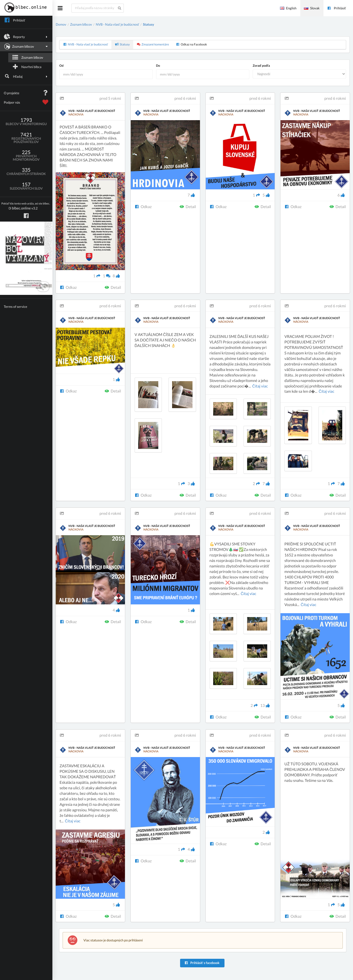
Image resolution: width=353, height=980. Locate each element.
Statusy (148, 24)
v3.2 (26, 206)
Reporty (26, 37)
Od (61, 66)
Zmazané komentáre (153, 45)
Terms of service (16, 307)
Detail (113, 287)
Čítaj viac (260, 386)
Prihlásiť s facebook (202, 963)
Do (158, 66)
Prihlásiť (336, 8)
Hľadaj (26, 76)
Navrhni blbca (27, 67)
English (288, 8)
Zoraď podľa (261, 66)
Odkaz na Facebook (191, 45)
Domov (61, 24)
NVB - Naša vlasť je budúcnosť (117, 24)
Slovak (312, 8)
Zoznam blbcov (26, 47)
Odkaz (68, 287)
